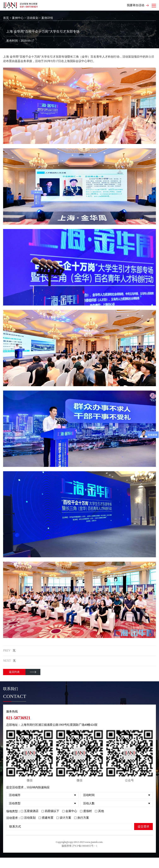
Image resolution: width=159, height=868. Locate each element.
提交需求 (143, 827)
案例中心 (18, 18)
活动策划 (33, 18)
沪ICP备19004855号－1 (85, 846)
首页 (6, 18)
